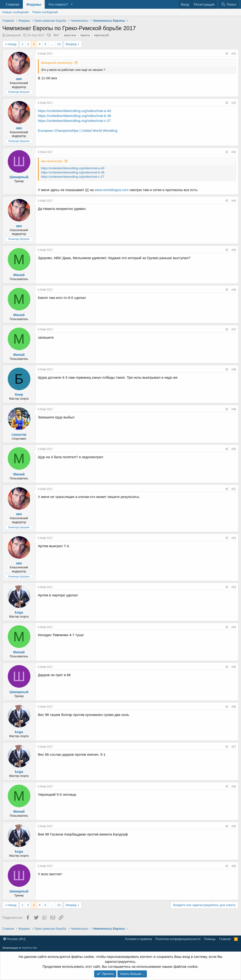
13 (59, 44)
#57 (234, 747)
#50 (234, 449)
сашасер (19, 434)
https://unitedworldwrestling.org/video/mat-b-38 (74, 116)
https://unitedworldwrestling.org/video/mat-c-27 (74, 121)
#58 (234, 787)
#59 (234, 826)
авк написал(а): (52, 161)
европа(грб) (102, 35)
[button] (72, 4)
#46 (234, 290)
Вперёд (71, 44)
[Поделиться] (227, 54)
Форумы (34, 4)
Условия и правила (139, 939)
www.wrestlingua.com (112, 190)
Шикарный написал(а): (57, 63)
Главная (13, 4)
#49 (234, 409)
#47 (234, 329)
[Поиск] (229, 4)
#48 (234, 370)
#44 (234, 201)
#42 (234, 103)
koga (19, 612)
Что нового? (58, 4)
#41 (234, 54)
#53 (234, 587)
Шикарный (13, 35)
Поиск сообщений (45, 12)
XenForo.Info (30, 948)
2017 (57, 35)
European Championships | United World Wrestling (78, 131)
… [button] (52, 44)
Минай (19, 275)
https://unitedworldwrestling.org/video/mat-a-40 (74, 111)
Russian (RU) (14, 939)
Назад (12, 44)
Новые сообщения (16, 12)
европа (85, 35)
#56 (234, 707)
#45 (234, 250)
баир (19, 394)
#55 (234, 667)
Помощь (210, 939)
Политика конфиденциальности (178, 939)
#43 (234, 152)
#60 (234, 866)
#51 (234, 489)
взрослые (70, 35)
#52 (234, 538)
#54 (234, 627)
